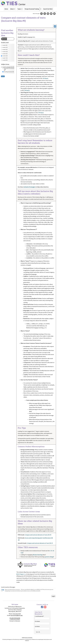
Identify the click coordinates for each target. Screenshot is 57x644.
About (12, 9)
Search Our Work (48, 9)
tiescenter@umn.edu (17, 615)
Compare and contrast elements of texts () (38, 535)
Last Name (42, 628)
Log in (53, 596)
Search (5, 39)
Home (6, 9)
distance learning (38, 555)
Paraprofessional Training (32, 9)
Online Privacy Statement (27, 638)
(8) (4, 56)
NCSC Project (21, 574)
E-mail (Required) (42, 618)
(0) (4, 45)
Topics (19, 9)
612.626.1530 (17, 614)
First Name (42, 623)
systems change (49, 557)
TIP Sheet (45, 78)
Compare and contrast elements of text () (40, 543)
